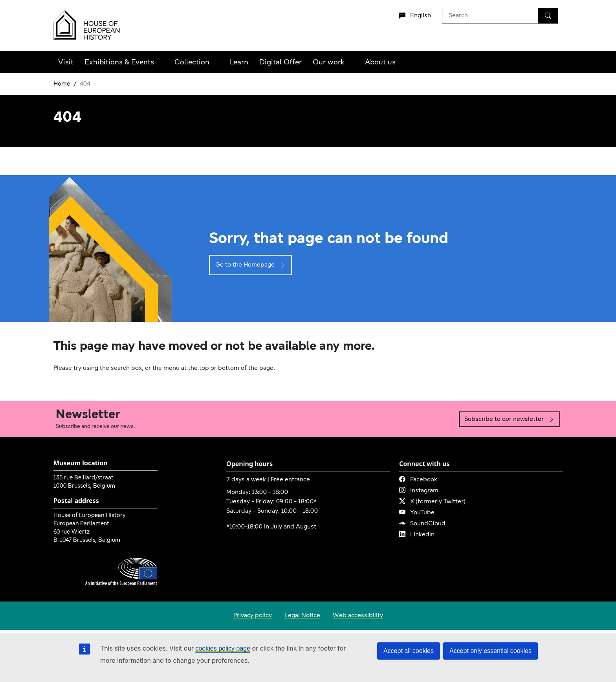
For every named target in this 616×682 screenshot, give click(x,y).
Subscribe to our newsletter (510, 419)
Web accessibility (358, 616)
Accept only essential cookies (490, 651)
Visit (66, 63)
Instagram (419, 491)
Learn (239, 63)
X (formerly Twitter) (432, 502)
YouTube (417, 513)
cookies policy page (223, 648)
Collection (192, 63)
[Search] (548, 16)
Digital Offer (280, 63)
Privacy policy (253, 616)
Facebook (418, 480)
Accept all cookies (409, 651)
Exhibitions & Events (119, 63)
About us (380, 63)
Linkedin (417, 535)
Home (62, 84)
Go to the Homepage (250, 265)
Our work (329, 63)
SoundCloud (422, 524)
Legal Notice (302, 616)
